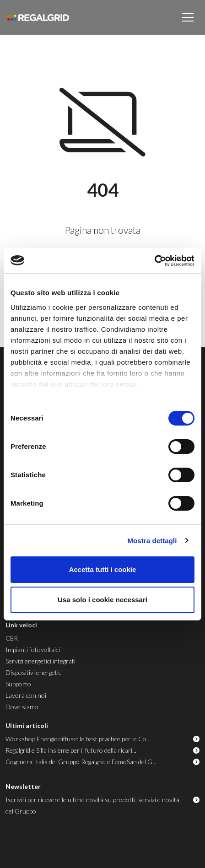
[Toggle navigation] (188, 17)
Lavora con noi (26, 695)
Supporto (18, 684)
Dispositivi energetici (34, 672)
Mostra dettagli (152, 541)
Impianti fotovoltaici (33, 650)
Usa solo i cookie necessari (102, 600)
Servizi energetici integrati (40, 661)
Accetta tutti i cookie (103, 569)
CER (12, 638)
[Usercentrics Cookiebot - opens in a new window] (154, 261)
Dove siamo (22, 707)
